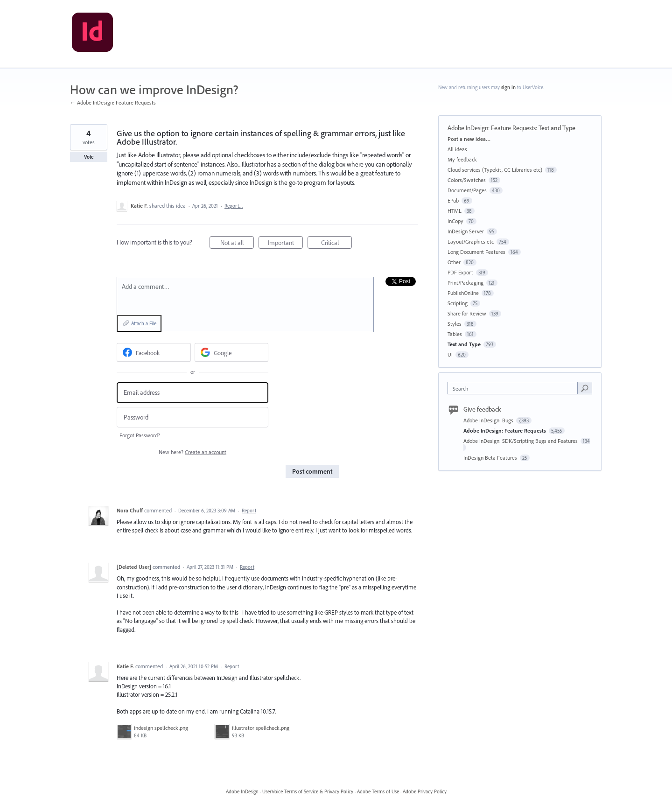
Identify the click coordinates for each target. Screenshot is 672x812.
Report (249, 511)
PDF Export (460, 272)
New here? (192, 452)
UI (450, 354)
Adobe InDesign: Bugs (489, 420)
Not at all (237, 244)
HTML (455, 211)
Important (286, 244)
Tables (455, 334)
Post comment (312, 471)
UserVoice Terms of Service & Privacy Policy (308, 791)
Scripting (458, 303)
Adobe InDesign (242, 791)
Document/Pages (467, 190)
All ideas (457, 149)
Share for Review (467, 313)
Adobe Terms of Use (378, 791)
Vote (89, 157)
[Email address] (192, 393)
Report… (234, 206)
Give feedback (482, 409)
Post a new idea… (469, 139)
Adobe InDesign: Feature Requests (492, 128)
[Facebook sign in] (154, 352)
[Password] (192, 417)
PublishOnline (463, 293)
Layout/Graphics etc (471, 241)
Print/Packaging (465, 283)
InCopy (455, 221)
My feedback (462, 159)
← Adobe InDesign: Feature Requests (113, 102)
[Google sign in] (232, 352)
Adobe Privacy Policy (425, 791)
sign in (508, 87)
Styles (455, 324)
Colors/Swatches (467, 180)
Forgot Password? (140, 435)
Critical (337, 244)
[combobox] (515, 388)
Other (454, 262)
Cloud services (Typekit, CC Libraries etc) (495, 170)
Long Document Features (476, 252)
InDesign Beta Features (491, 458)
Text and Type (557, 128)
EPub (453, 200)
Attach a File (144, 323)
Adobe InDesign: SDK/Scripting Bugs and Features (521, 441)
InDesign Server (466, 231)
